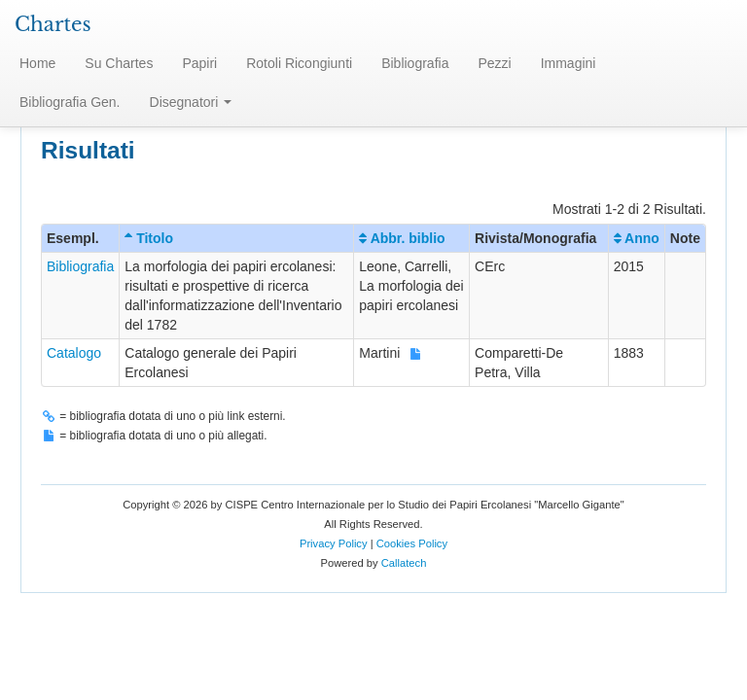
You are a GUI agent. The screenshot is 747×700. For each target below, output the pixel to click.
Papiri (199, 63)
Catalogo (74, 353)
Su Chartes (119, 63)
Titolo (149, 238)
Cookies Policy (412, 543)
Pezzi (494, 63)
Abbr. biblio (402, 238)
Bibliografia (415, 63)
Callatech (404, 563)
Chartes (53, 24)
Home (37, 63)
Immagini (569, 63)
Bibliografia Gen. (70, 102)
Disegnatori (191, 102)
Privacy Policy (334, 543)
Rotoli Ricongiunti (299, 63)
